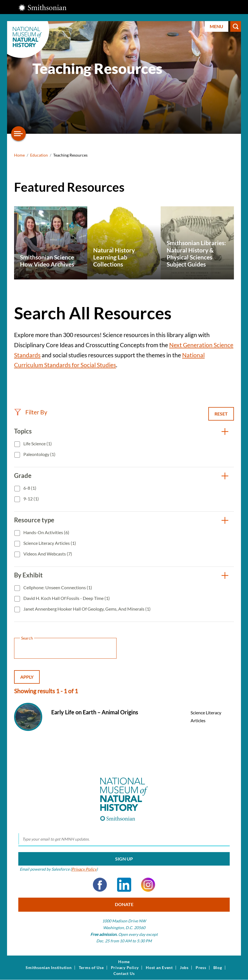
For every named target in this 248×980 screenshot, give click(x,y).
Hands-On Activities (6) (46, 532)
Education (39, 155)
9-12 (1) (31, 499)
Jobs (184, 968)
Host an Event (159, 968)
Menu (216, 26)
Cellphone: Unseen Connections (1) (57, 587)
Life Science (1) (37, 443)
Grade (23, 476)
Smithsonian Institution (49, 968)
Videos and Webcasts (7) (47, 554)
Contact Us (124, 974)
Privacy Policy (84, 869)
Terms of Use (91, 968)
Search (236, 26)
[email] (124, 839)
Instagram (148, 885)
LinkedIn (124, 885)
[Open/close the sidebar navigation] (19, 134)
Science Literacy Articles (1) (49, 543)
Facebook (100, 885)
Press (201, 968)
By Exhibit (28, 575)
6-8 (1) (29, 488)
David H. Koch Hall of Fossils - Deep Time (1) (66, 598)
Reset (221, 414)
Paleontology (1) (39, 454)
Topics (23, 431)
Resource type (34, 520)
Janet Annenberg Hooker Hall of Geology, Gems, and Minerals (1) (87, 609)
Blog (218, 968)
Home (19, 155)
